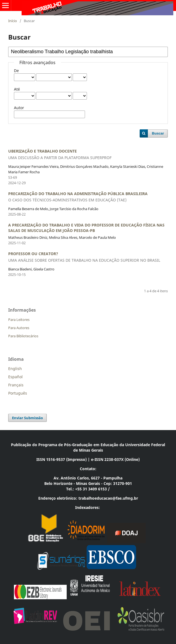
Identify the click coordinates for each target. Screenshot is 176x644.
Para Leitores (19, 320)
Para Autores (19, 328)
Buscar (158, 133)
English (15, 369)
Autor (19, 108)
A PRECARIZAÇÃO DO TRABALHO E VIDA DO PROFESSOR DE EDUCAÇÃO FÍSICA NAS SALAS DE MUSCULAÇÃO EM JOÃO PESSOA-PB (86, 228)
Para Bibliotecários (23, 336)
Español (15, 377)
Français (16, 385)
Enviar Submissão (27, 418)
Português (18, 393)
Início (13, 21)
